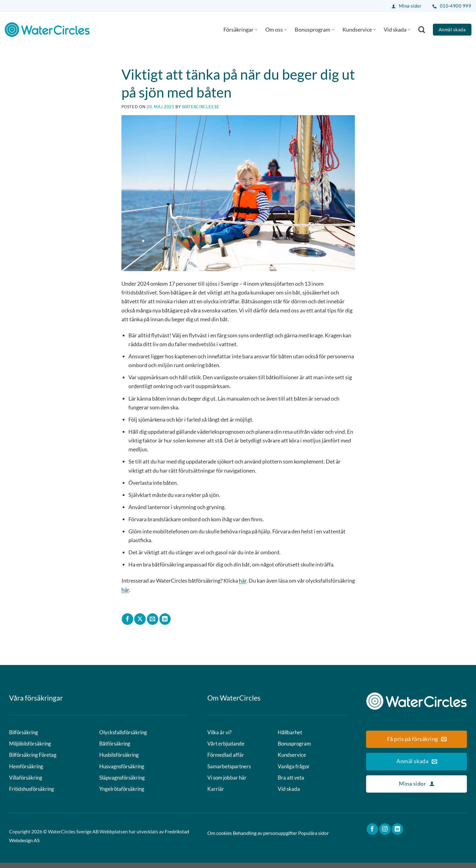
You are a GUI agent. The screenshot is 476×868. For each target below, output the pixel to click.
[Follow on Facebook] (372, 834)
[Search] (422, 29)
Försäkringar (240, 29)
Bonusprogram (314, 29)
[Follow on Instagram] (385, 834)
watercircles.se (201, 107)
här (243, 580)
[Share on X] (140, 619)
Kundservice (359, 29)
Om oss (276, 29)
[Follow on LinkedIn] (397, 834)
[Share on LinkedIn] (165, 619)
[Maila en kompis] (153, 619)
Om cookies (220, 838)
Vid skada (397, 29)
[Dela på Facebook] (127, 619)
